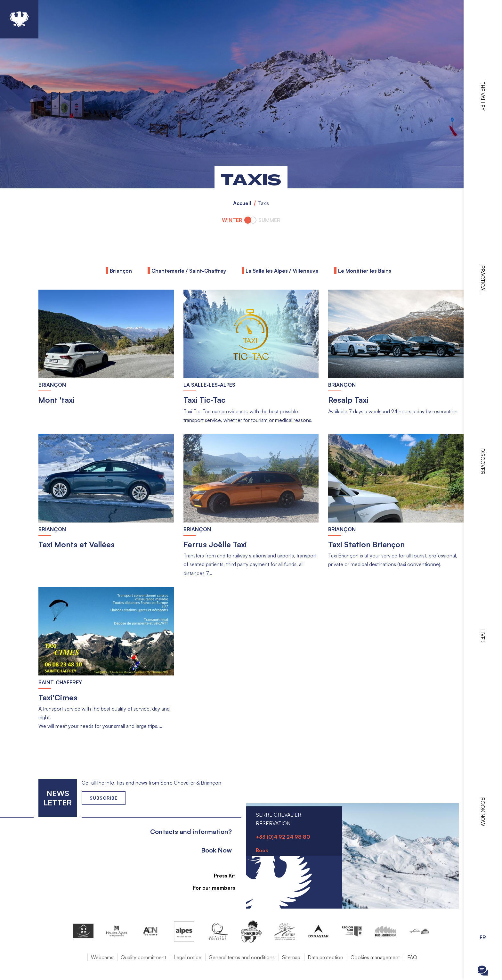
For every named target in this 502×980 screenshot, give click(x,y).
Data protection (325, 957)
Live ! (483, 636)
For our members (211, 888)
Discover (483, 461)
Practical (483, 279)
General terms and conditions (242, 957)
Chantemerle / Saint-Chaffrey (189, 271)
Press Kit (221, 876)
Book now (483, 812)
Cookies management (375, 957)
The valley (483, 96)
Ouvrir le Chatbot (483, 971)
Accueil (242, 203)
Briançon (121, 271)
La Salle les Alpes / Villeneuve (282, 271)
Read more (39, 290)
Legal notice (187, 957)
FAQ (412, 957)
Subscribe (104, 798)
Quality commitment (143, 957)
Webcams (102, 957)
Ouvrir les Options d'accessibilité (483, 920)
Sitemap (291, 957)
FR (483, 937)
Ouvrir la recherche (483, 955)
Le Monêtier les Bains (365, 271)
